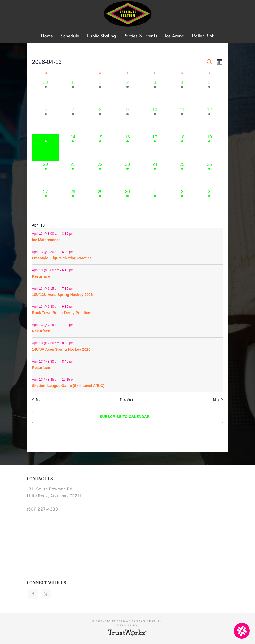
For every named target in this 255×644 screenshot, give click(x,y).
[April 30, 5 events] (128, 202)
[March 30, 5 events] (46, 93)
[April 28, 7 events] (73, 202)
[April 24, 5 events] (155, 175)
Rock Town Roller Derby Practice (61, 313)
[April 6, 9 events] (46, 120)
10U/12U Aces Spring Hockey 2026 (62, 295)
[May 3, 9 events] (210, 202)
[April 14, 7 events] (73, 148)
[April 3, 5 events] (155, 93)
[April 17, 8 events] (155, 148)
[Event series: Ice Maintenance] (76, 234)
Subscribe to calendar (125, 417)
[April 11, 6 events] (182, 120)
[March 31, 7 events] (73, 93)
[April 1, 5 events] (100, 93)
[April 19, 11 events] (210, 148)
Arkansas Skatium (127, 14)
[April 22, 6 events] (100, 175)
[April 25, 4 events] (182, 175)
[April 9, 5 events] (128, 120)
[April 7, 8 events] (73, 120)
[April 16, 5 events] (128, 148)
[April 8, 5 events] (100, 120)
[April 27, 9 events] (46, 202)
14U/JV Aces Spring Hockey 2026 (61, 349)
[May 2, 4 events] (182, 202)
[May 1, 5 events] (155, 202)
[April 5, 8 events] (210, 93)
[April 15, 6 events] (100, 148)
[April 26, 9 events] (210, 175)
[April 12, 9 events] (210, 120)
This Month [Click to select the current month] (127, 400)
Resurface (41, 276)
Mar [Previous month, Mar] (37, 400)
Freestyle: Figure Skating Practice (62, 258)
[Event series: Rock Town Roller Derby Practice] (76, 307)
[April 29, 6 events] (100, 202)
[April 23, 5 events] (128, 175)
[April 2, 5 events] (128, 93)
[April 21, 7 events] (73, 175)
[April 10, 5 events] (155, 120)
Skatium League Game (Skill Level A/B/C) (68, 386)
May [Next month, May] (218, 400)
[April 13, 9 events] (46, 148)
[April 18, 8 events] (182, 148)
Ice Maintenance (46, 240)
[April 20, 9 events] (46, 175)
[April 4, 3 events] (182, 93)
